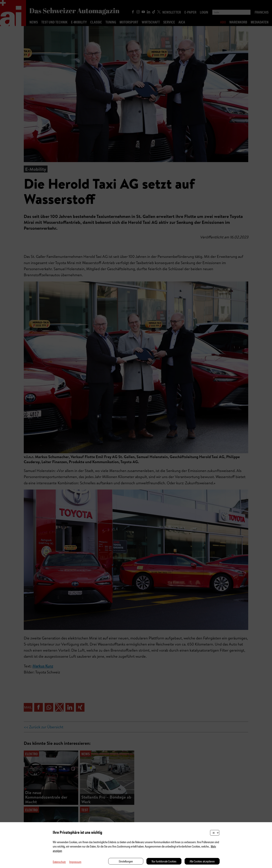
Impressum (75, 862)
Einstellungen (126, 861)
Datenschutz (59, 862)
